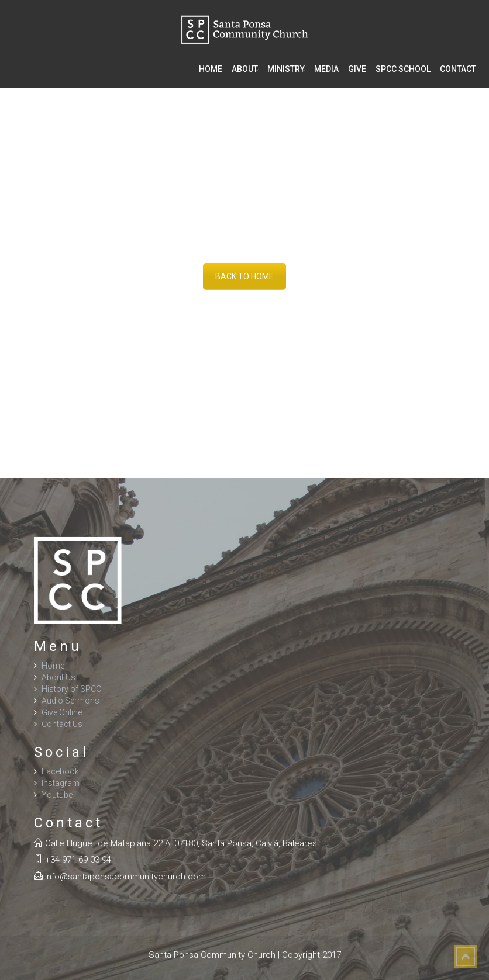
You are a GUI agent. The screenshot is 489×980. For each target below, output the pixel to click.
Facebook (60, 771)
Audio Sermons (70, 701)
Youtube (57, 795)
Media (326, 69)
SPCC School (403, 69)
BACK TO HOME (244, 276)
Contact (458, 69)
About (245, 69)
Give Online (62, 712)
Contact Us (62, 724)
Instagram (61, 783)
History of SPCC (71, 689)
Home (211, 69)
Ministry (286, 69)
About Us (58, 677)
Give (357, 69)
